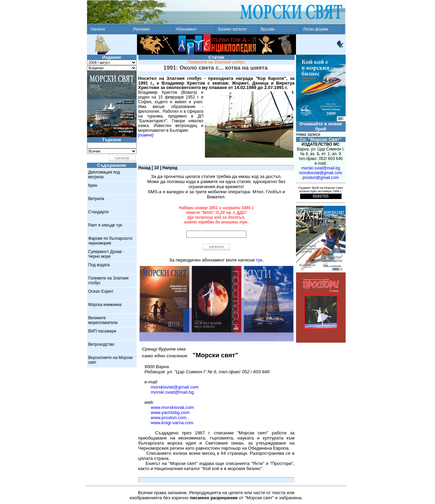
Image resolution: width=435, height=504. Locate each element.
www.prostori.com (169, 418)
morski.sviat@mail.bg (172, 392)
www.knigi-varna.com (172, 423)
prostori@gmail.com (321, 178)
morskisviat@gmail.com (175, 387)
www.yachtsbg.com (170, 412)
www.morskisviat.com (172, 407)
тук (259, 260)
